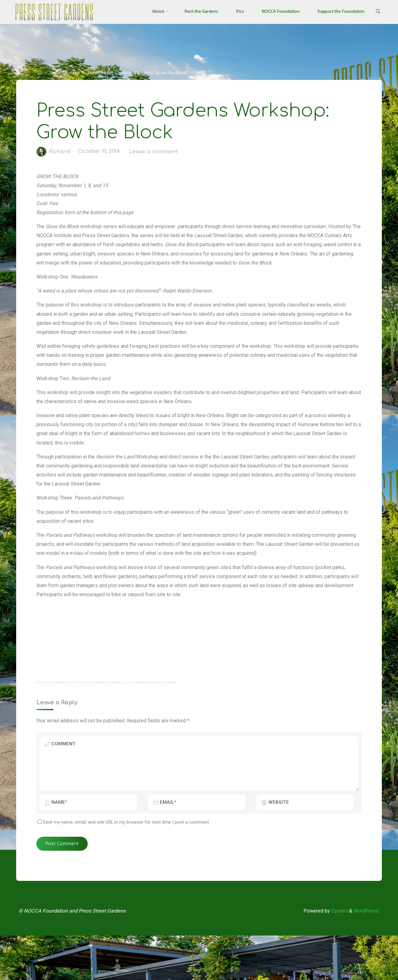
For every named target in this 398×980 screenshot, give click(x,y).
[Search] (374, 12)
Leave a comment (159, 155)
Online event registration (55, 719)
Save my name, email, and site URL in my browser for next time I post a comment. (126, 862)
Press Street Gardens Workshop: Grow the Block (111, 719)
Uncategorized (67, 73)
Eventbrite (170, 719)
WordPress (364, 954)
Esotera (336, 954)
